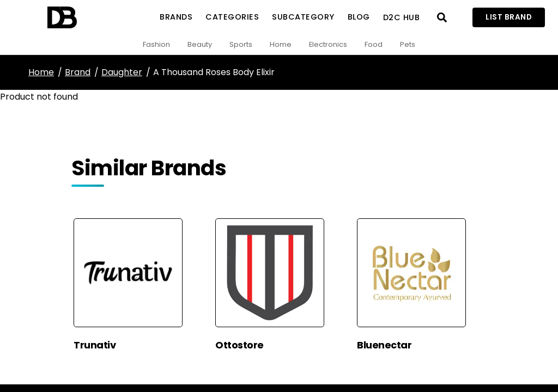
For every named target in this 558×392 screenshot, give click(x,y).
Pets (408, 44)
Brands (176, 17)
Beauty (200, 44)
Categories (232, 17)
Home (281, 44)
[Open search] (442, 17)
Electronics (328, 44)
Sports (241, 44)
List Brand (509, 17)
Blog (359, 17)
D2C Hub (402, 17)
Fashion (156, 44)
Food (374, 44)
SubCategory (303, 17)
